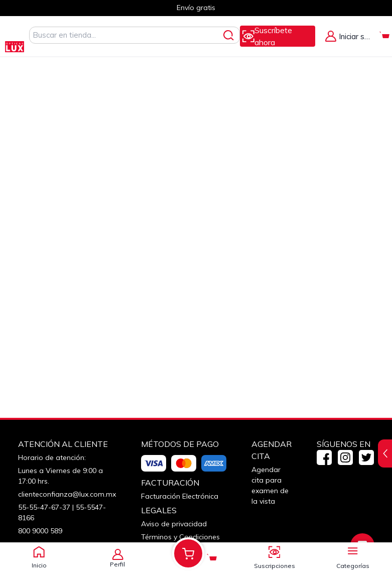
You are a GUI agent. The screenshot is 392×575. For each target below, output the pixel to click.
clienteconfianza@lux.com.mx (67, 494)
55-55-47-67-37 (44, 507)
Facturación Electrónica (180, 496)
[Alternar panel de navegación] (353, 550)
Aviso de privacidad (174, 524)
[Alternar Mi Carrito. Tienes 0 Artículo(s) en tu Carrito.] (384, 36)
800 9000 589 (40, 531)
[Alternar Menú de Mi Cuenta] (349, 36)
